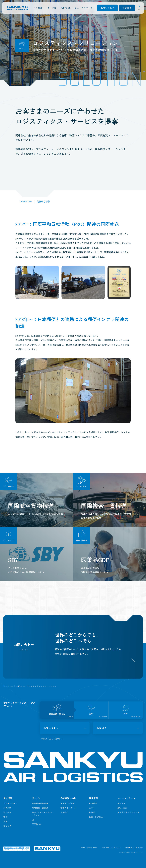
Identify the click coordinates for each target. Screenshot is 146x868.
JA (139, 6)
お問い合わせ (108, 8)
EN (139, 10)
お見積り (127, 8)
